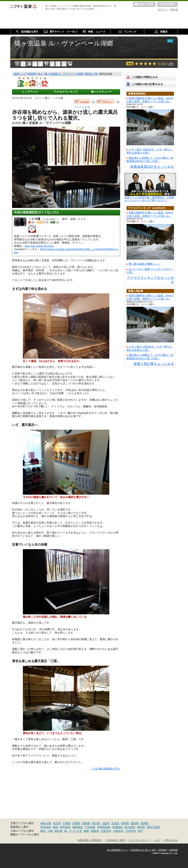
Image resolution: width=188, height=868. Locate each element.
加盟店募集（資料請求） (90, 840)
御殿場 (95, 831)
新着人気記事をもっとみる (154, 364)
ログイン (163, 10)
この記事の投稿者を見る (106, 769)
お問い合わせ (171, 840)
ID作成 (174, 10)
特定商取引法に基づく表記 (143, 850)
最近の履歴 (167, 4)
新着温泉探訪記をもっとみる (152, 167)
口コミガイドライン (139, 840)
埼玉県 (57, 823)
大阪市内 (106, 831)
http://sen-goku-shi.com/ (39, 246)
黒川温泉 (130, 827)
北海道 (115, 823)
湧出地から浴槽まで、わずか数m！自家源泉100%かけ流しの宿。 (150, 159)
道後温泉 (117, 827)
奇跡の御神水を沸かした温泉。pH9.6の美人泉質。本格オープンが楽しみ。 (150, 100)
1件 (171, 64)
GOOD (85, 102)
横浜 (43, 831)
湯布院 (141, 827)
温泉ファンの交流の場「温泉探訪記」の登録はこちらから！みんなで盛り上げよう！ (149, 199)
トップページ (30, 92)
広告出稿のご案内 (116, 840)
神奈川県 (46, 823)
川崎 (50, 831)
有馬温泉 (65, 827)
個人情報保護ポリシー (118, 850)
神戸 (141, 831)
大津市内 (131, 831)
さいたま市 (75, 831)
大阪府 (106, 823)
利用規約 (163, 850)
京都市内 (118, 831)
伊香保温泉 (104, 827)
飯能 (86, 831)
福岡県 (144, 823)
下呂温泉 (90, 827)
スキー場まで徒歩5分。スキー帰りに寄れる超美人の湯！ (150, 151)
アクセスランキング (66, 92)
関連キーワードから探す (25, 835)
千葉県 (67, 823)
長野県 (125, 823)
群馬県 (86, 823)
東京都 (96, 823)
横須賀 (59, 831)
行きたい (108, 102)
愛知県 (135, 823)
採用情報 (173, 850)
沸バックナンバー (102, 92)
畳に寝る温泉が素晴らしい (144, 264)
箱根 (55, 827)
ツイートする (82, 107)
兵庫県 (76, 823)
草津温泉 (46, 827)
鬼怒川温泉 (153, 827)
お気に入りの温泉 (144, 4)
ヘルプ (157, 840)
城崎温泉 (78, 827)
